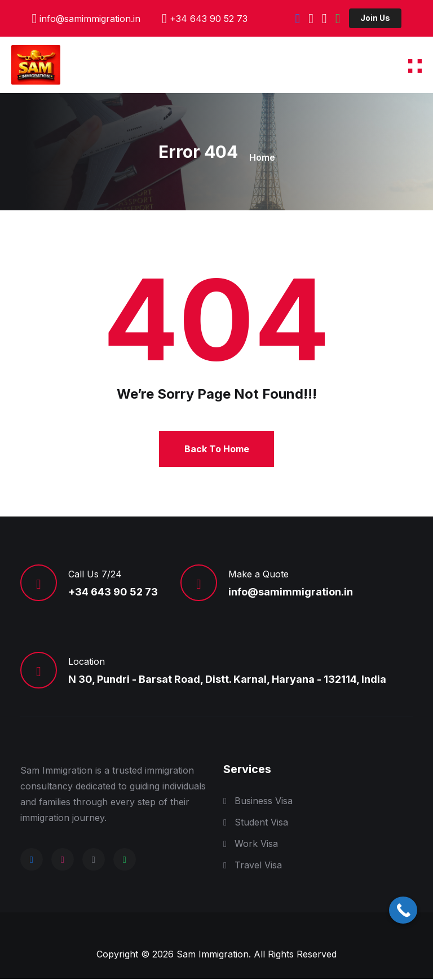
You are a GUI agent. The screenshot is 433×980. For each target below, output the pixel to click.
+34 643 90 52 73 (209, 19)
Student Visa (261, 823)
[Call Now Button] (403, 910)
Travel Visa (258, 866)
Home (262, 157)
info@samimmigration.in (90, 19)
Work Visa (256, 845)
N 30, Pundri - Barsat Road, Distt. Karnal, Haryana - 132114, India (227, 680)
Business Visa (264, 802)
